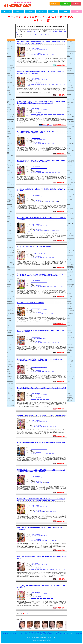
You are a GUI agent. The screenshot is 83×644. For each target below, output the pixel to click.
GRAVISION (10, 248)
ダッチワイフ (9, 633)
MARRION (70, 303)
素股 (62, 287)
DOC (68, 112)
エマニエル (10, 158)
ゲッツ (9, 282)
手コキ (53, 230)
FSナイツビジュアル (11, 151)
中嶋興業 (69, 129)
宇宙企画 (9, 109)
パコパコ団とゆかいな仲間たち (71, 161)
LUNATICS (70, 371)
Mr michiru (70, 308)
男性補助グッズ (51, 633)
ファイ (69, 216)
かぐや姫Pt (10, 204)
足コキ (57, 230)
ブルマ (59, 343)
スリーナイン (10, 396)
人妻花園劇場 (70, 199)
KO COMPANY (11, 272)
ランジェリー (69, 633)
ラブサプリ (57, 633)
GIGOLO (9, 328)
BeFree (69, 187)
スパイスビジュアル (11, 391)
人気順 (50, 31)
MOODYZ (70, 325)
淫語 (29, 232)
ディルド (25, 633)
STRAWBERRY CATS (11, 387)
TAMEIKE (70, 68)
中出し (44, 54)
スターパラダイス (11, 384)
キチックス (10, 223)
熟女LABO (10, 364)
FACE (69, 231)
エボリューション (11, 156)
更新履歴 (65, 12)
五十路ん (9, 92)
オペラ (9, 189)
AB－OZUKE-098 (36, 563)
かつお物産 (10, 206)
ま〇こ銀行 (70, 279)
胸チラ (54, 114)
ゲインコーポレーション (11, 275)
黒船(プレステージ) (11, 268)
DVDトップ (7, 12)
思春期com (10, 330)
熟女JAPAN (10, 357)
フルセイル (70, 253)
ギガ (8, 221)
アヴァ (9, 51)
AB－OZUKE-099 (36, 592)
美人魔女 (69, 192)
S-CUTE (9, 134)
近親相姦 (39, 144)
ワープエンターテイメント (71, 396)
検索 (53, 12)
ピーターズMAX (71, 182)
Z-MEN (9, 403)
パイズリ (52, 54)
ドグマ (69, 109)
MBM (9, 170)
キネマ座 (9, 226)
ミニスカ (57, 84)
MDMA (9, 168)
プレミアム (70, 257)
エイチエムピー (11, 117)
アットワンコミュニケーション (11, 66)
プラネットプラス (71, 241)
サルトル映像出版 (11, 314)
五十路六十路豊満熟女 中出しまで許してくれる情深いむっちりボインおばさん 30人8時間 (41, 388)
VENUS (69, 185)
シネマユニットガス (11, 338)
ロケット (69, 391)
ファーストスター (71, 214)
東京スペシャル (71, 100)
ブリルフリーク (71, 250)
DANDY (69, 71)
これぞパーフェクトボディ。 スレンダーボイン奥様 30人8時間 (34, 247)
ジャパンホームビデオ (11, 345)
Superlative (10, 376)
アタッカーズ (10, 63)
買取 (58, 632)
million (69, 318)
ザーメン (36, 115)
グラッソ (9, 245)
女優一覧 (18, 12)
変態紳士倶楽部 (71, 267)
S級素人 (9, 131)
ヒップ (48, 598)
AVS (8, 126)
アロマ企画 (10, 78)
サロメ (9, 316)
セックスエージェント (11, 401)
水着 (53, 343)
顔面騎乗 (45, 230)
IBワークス (10, 49)
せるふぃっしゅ (11, 405)
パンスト (62, 84)
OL (44, 202)
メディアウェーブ (71, 338)
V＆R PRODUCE (71, 223)
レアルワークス (71, 376)
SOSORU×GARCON (71, 51)
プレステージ (70, 255)
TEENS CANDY (71, 88)
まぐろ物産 (70, 289)
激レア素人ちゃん (11, 280)
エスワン (9, 139)
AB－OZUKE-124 (36, 108)
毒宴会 (69, 107)
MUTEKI (69, 330)
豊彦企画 (69, 114)
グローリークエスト (11, 265)
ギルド (9, 236)
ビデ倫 (40, 34)
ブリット (69, 245)
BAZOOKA (70, 165)
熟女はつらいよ (11, 362)
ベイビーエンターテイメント (71, 265)
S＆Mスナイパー (11, 129)
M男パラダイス (11, 160)
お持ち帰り (10, 192)
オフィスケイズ (11, 185)
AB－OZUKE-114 (36, 308)
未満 (68, 316)
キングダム (10, 238)
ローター (21, 633)
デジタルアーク (71, 90)
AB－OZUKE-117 (36, 225)
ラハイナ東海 (70, 362)
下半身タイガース (11, 210)
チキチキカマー (71, 75)
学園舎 (9, 202)
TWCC (69, 80)
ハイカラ (69, 156)
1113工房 (9, 95)
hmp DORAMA (11, 119)
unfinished (10, 83)
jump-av (9, 352)
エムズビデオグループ (11, 163)
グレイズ (9, 257)
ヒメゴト (69, 206)
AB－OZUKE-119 (36, 138)
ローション (40, 633)
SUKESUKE (10, 381)
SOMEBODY (10, 311)
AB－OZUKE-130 (36, 49)
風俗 (44, 287)
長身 (41, 230)
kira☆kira (9, 233)
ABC (8, 124)
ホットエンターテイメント (71, 275)
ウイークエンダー (11, 105)
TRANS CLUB (70, 119)
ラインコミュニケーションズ (71, 360)
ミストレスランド (71, 311)
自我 (8, 325)
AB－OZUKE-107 (36, 421)
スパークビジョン (11, 389)
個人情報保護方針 (44, 632)
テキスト (34, 31)
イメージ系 (46, 34)
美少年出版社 (70, 189)
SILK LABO (10, 367)
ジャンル (41, 12)
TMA (69, 104)
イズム (9, 90)
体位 (52, 598)
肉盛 (68, 146)
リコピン (69, 364)
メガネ (45, 114)
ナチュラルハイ (71, 134)
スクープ (9, 379)
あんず (9, 80)
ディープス (70, 85)
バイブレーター (16, 633)
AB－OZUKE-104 (36, 448)
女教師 (39, 84)
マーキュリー (70, 282)
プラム (69, 243)
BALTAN (69, 175)
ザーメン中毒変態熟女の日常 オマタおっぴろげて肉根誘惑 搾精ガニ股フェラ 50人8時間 (41, 443)
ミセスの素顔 (70, 313)
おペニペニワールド (11, 188)
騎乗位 (28, 115)
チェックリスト (65, 3)
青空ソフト (10, 54)
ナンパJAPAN (70, 141)
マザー (69, 291)
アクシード (10, 58)
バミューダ (70, 173)
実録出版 (9, 333)
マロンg (69, 306)
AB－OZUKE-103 (36, 534)
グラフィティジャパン (11, 251)
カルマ (9, 214)
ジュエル (9, 354)
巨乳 (48, 54)
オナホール (4, 633)
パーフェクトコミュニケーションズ (39, 50)
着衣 (29, 85)
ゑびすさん (10, 143)
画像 (29, 31)
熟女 (41, 54)
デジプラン (70, 92)
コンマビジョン (11, 296)
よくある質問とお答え (52, 632)
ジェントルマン (11, 323)
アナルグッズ (30, 633)
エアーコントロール (11, 115)
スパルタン (10, 393)
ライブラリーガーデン (71, 358)
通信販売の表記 (37, 632)
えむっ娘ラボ (10, 165)
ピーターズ (70, 180)
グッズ (76, 12)
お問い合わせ (55, 3)
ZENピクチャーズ (71, 47)
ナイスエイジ (70, 124)
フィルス (69, 228)
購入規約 (31, 632)
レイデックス (70, 379)
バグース (69, 158)
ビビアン (69, 202)
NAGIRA (69, 131)
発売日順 (55, 31)
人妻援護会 (70, 197)
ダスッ (69, 66)
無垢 (68, 328)
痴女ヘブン (70, 78)
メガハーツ (70, 333)
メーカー (30, 12)
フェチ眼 (69, 233)
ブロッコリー (70, 262)
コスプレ (45, 343)
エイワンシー (10, 122)
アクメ (58, 511)
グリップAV (10, 255)
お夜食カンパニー (11, 197)
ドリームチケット (71, 122)
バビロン (69, 168)
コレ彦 (9, 294)
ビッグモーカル (71, 194)
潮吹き (44, 426)
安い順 (61, 31)
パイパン (55, 426)
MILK (69, 323)
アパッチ (9, 71)
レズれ (69, 381)
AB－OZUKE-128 (36, 78)
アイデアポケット (11, 47)
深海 (8, 369)
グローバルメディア (11, 260)
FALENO (69, 221)
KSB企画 (9, 270)
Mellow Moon (70, 345)
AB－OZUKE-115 (36, 167)
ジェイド (9, 318)
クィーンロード (11, 243)
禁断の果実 (10, 240)
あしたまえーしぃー (11, 62)
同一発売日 (38, 53)
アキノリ (9, 56)
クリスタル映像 (11, 253)
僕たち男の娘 (70, 272)
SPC (8, 136)
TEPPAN (69, 95)
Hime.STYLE (70, 209)
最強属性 (9, 299)
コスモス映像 (10, 291)
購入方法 (27, 632)
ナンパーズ (70, 139)
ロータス (69, 388)
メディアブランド (71, 343)
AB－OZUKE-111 (36, 393)
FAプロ (9, 148)
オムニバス (34, 54)
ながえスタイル (71, 126)
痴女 (42, 114)
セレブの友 (70, 41)
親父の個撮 (10, 194)
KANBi (9, 219)
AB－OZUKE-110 (36, 366)
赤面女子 (9, 398)
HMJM (69, 170)
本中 (68, 277)
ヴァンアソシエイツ (11, 100)
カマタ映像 (10, 211)
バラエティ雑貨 (79, 633)
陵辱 (46, 84)
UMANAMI (10, 112)
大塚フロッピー (11, 175)
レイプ (43, 84)
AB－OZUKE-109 (36, 337)
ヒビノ (69, 204)
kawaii (9, 216)
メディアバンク (71, 340)
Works (69, 393)
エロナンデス (10, 173)
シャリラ (9, 350)
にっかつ (69, 148)
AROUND (10, 75)
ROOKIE (69, 369)
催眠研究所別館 (11, 304)
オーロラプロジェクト (11, 178)
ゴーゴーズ (10, 289)
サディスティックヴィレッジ (11, 309)
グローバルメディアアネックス (11, 263)
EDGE (9, 141)
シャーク (9, 342)
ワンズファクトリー (71, 399)
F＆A (9, 146)
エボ (8, 153)
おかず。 (9, 180)
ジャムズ (9, 347)
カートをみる (76, 3)
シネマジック (10, 335)
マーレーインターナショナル (71, 285)
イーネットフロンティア (11, 86)
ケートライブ (10, 277)
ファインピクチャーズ (71, 219)
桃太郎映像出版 (71, 347)
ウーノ (9, 107)
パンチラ (50, 114)
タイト (69, 56)
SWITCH (9, 374)
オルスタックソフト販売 (11, 200)
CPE (8, 228)
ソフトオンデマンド (71, 54)
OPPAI (9, 182)
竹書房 (69, 61)
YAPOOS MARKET (70, 350)
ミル (68, 321)
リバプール (70, 367)
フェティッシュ (71, 236)
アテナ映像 (10, 68)
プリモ (69, 248)
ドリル (54, 511)
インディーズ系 (33, 34)
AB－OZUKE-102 (36, 506)
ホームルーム (70, 270)
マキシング (70, 287)
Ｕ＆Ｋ (69, 354)
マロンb (69, 301)
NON (68, 153)
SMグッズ (36, 633)
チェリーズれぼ (71, 73)
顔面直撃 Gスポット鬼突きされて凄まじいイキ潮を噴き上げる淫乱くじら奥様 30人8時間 (41, 415)
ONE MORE (70, 400)
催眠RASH (10, 306)
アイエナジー (10, 44)
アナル (39, 314)
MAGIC (69, 294)
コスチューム (63, 633)
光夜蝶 (9, 287)
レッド (69, 384)
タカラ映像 (70, 58)
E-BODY (9, 88)
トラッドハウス (71, 117)
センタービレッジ (71, 45)
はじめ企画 (70, 163)
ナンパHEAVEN (71, 143)
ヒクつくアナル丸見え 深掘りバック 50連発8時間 (31, 303)
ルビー (69, 374)
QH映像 (9, 231)
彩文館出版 (10, 301)
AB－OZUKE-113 (36, 281)
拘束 (51, 511)
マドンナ (69, 299)
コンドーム (46, 633)
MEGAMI (69, 335)
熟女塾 (9, 359)
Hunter (69, 177)
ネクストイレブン (71, 151)
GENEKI (9, 284)
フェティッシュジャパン (71, 239)
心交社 (9, 371)
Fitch (68, 226)
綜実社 (69, 49)
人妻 (38, 54)
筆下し (41, 115)
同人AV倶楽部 (71, 102)
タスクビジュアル (71, 64)
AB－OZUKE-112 (36, 252)
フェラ (32, 115)
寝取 (53, 173)
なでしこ (69, 136)
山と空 (69, 352)
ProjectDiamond (71, 260)
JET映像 (9, 321)
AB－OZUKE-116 (36, 196)
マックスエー (70, 296)
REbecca (69, 386)
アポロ (9, 73)
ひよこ (69, 211)
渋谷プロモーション (11, 341)
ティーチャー (70, 83)
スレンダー (45, 258)
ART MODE (10, 41)
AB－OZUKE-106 (36, 477)
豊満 (59, 173)
